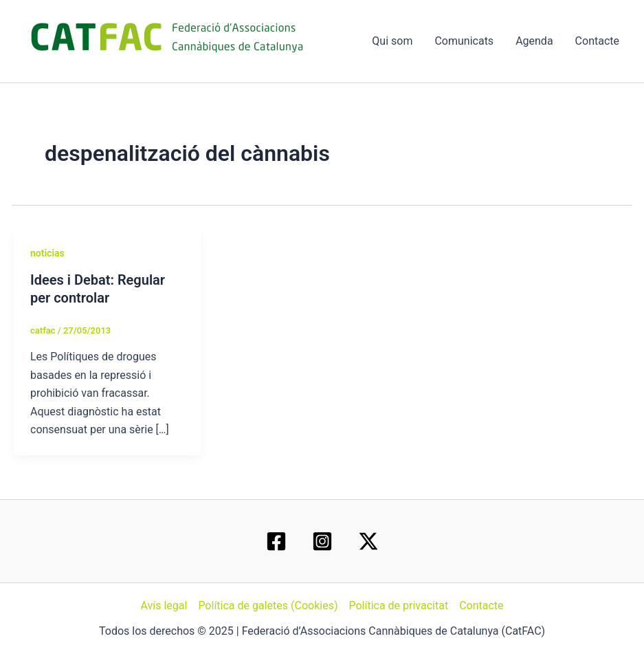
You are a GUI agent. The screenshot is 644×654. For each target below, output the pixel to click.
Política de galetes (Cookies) (268, 606)
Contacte (597, 41)
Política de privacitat (398, 606)
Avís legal (164, 606)
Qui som (392, 41)
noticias (47, 253)
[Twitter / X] (368, 541)
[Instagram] (322, 541)
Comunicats (464, 41)
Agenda (534, 41)
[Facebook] (276, 541)
